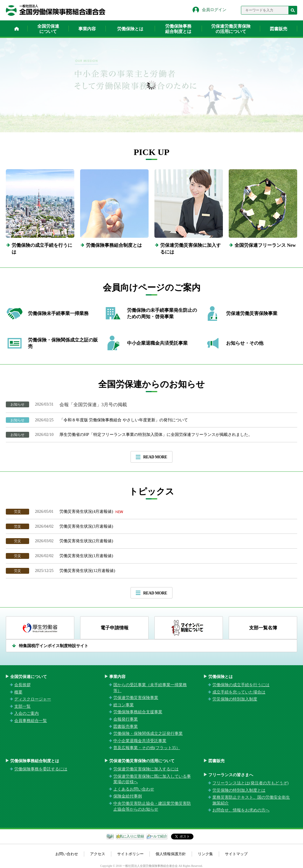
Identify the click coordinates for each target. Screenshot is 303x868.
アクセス (98, 854)
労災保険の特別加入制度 (235, 699)
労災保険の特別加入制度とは (239, 790)
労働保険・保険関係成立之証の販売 (63, 343)
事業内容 (87, 29)
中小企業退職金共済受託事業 (157, 343)
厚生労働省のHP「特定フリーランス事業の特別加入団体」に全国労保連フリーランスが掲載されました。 (156, 435)
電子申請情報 (114, 628)
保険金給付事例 (128, 796)
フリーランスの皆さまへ (231, 775)
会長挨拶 (22, 685)
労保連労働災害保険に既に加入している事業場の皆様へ (152, 779)
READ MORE (155, 457)
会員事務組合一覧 (31, 721)
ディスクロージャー (33, 699)
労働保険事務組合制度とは (178, 29)
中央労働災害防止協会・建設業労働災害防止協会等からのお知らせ (152, 806)
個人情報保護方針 (171, 854)
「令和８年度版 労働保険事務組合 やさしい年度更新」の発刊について (124, 420)
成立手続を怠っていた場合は (239, 692)
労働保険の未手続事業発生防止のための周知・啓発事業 (162, 313)
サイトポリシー (130, 854)
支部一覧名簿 (263, 628)
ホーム (17, 29)
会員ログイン (214, 10)
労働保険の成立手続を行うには (241, 685)
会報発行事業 (126, 719)
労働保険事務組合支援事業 (138, 712)
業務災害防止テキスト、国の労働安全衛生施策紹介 (251, 800)
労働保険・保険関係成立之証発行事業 (148, 734)
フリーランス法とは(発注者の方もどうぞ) (250, 783)
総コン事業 (124, 705)
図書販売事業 (126, 727)
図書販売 (279, 29)
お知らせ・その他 (245, 343)
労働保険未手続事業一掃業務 (58, 313)
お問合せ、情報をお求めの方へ (241, 810)
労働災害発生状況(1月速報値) (86, 556)
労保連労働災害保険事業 (252, 313)
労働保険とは (130, 29)
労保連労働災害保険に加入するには (146, 769)
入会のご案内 (27, 713)
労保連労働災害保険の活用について (231, 29)
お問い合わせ (67, 854)
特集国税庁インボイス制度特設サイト (54, 646)
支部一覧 (22, 706)
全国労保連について (48, 29)
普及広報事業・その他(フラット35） (147, 748)
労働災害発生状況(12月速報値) (88, 571)
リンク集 (205, 854)
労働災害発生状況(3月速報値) (86, 526)
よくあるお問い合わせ (134, 789)
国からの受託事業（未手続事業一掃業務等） (150, 688)
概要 (18, 692)
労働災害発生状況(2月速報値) (86, 541)
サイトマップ (236, 854)
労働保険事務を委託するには (41, 769)
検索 (293, 10)
